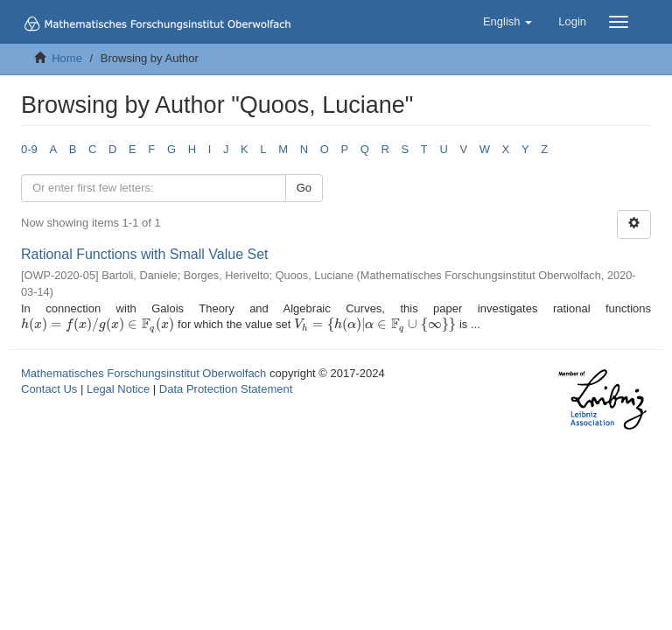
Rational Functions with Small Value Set (145, 254)
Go (304, 188)
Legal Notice (118, 389)
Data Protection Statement (226, 389)
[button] (507, 22)
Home (67, 58)
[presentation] (98, 324)
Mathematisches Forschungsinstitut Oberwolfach (143, 373)
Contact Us (49, 389)
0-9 (29, 149)
